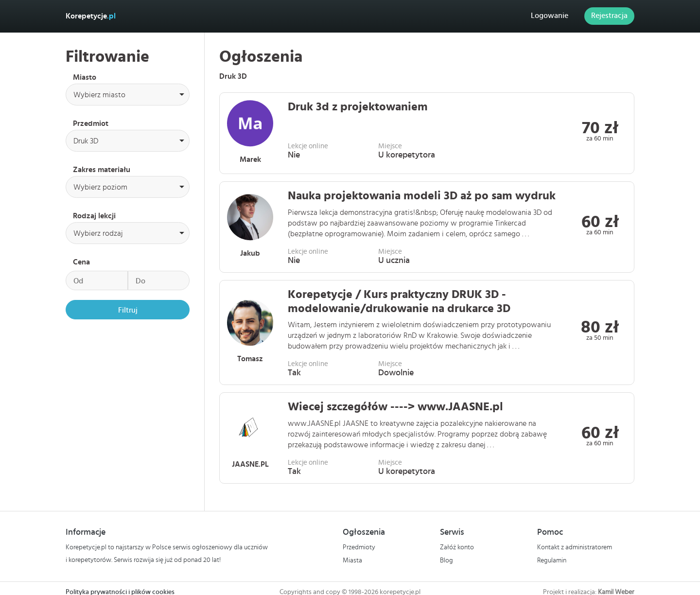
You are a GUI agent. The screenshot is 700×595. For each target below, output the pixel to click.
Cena (81, 262)
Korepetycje (91, 16)
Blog (446, 560)
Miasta (352, 560)
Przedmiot (91, 123)
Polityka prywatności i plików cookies (120, 592)
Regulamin (552, 560)
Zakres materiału (102, 170)
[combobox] (128, 95)
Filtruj (128, 310)
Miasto (85, 77)
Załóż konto (457, 547)
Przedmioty (359, 547)
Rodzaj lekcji (94, 216)
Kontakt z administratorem (575, 547)
